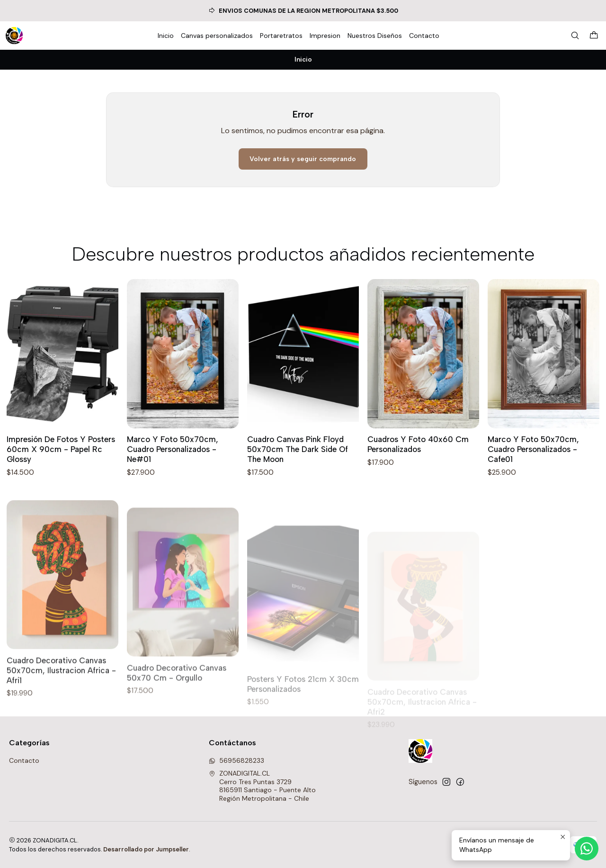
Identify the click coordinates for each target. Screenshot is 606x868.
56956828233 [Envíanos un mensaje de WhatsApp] (236, 760)
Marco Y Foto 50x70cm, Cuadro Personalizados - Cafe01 (533, 452)
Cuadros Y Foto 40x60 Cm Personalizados (418, 445)
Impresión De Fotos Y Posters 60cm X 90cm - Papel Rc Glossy (61, 449)
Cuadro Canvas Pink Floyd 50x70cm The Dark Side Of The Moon (298, 449)
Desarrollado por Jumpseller (146, 849)
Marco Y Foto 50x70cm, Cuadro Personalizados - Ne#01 (173, 449)
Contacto (24, 760)
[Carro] (594, 36)
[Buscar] (575, 35)
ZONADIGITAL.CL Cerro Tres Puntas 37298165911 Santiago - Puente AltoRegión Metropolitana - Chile (262, 786)
